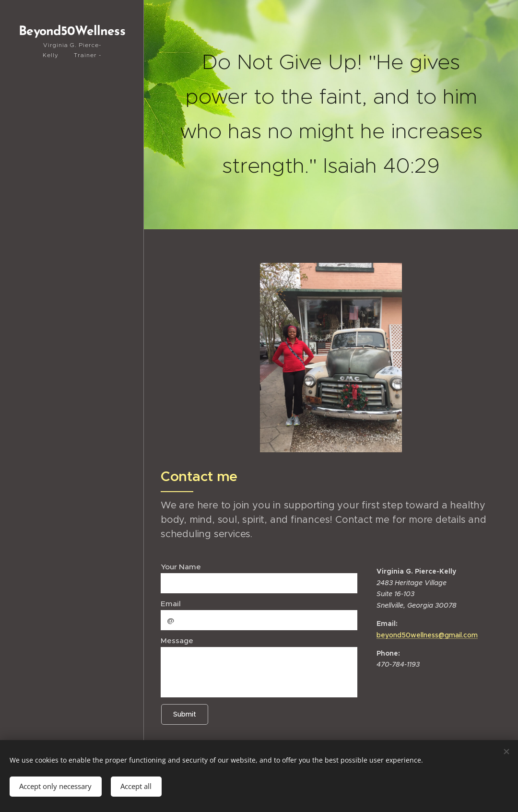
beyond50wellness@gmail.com (427, 635)
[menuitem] (72, 291)
